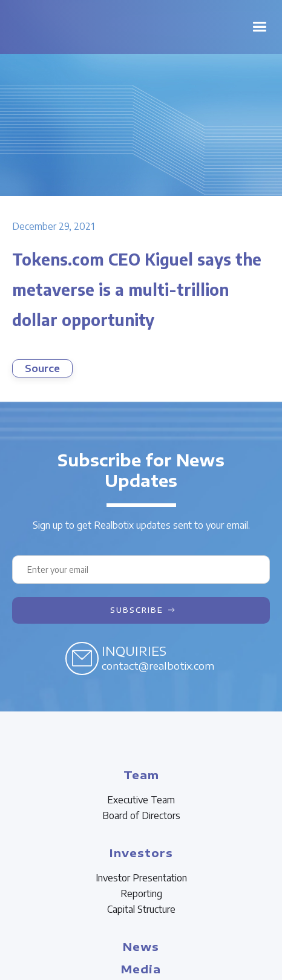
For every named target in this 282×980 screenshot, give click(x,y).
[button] (259, 27)
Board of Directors (141, 815)
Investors (141, 853)
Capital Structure (141, 909)
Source (42, 368)
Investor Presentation (141, 878)
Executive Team (141, 800)
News (141, 946)
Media (141, 969)
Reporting (141, 893)
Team (141, 775)
